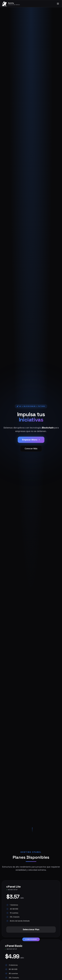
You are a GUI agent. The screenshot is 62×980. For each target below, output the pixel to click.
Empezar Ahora (31, 440)
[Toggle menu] (58, 4)
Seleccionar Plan (31, 929)
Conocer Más (31, 449)
